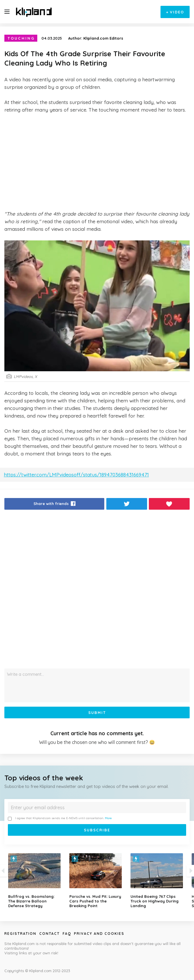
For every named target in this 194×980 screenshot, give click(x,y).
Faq (67, 934)
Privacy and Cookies (99, 934)
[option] (97, 881)
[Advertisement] (97, 162)
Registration (20, 934)
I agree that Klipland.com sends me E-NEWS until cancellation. (60, 818)
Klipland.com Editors (103, 38)
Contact (50, 934)
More (108, 818)
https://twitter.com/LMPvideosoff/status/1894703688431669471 (76, 475)
